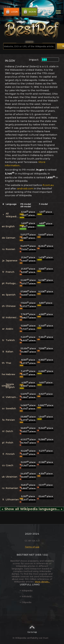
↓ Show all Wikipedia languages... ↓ (32, 509)
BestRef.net (26, 555)
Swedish (11, 408)
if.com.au (48, 185)
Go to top (32, 628)
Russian (10, 249)
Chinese (11, 306)
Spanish (11, 295)
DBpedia (26, 602)
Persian (10, 420)
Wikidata (26, 596)
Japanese (12, 261)
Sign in (29, 12)
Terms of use (32, 547)
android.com (25, 188)
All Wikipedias (12, 215)
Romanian (12, 488)
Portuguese (13, 283)
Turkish (10, 340)
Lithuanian (12, 499)
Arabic (10, 329)
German (11, 238)
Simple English (10, 386)
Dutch (9, 431)
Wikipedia (26, 591)
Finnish (10, 454)
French (10, 272)
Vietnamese (13, 397)
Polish (9, 443)
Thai (8, 363)
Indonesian (13, 317)
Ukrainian (12, 477)
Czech (9, 465)
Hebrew (10, 374)
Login (12, 12)
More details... (42, 582)
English (10, 226)
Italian (9, 352)
